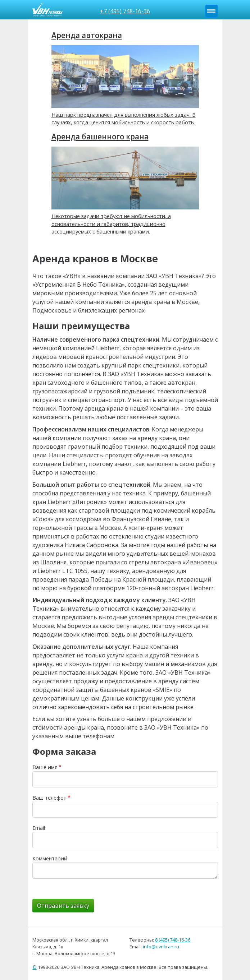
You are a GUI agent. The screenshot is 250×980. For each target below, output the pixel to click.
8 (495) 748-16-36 (173, 940)
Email (39, 828)
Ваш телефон (49, 798)
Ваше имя (45, 767)
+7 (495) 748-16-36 (125, 11)
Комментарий (50, 858)
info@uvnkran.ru (161, 947)
